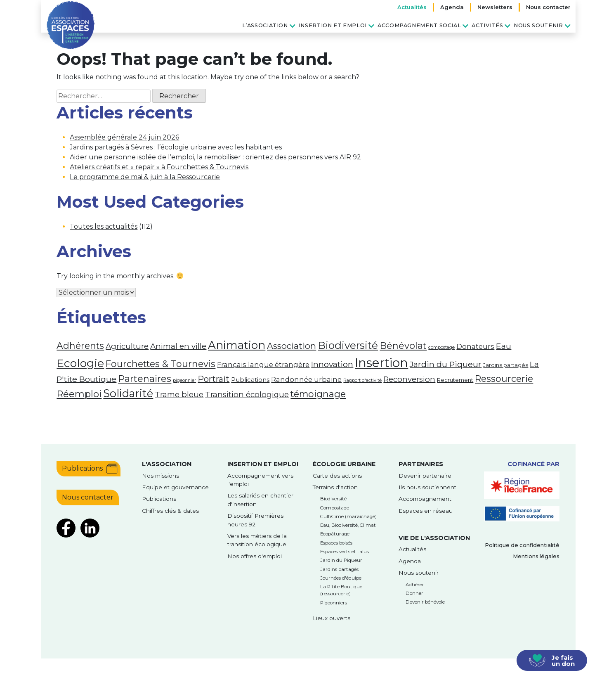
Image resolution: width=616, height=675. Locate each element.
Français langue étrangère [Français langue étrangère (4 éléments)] (263, 365)
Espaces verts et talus (345, 552)
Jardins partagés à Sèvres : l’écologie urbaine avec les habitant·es (176, 147)
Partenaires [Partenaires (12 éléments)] (145, 379)
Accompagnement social (419, 25)
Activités (487, 25)
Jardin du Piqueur (341, 560)
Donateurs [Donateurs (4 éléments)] (475, 346)
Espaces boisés (336, 543)
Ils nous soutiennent (427, 487)
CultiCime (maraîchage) (348, 516)
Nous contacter (548, 7)
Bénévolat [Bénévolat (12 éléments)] (403, 346)
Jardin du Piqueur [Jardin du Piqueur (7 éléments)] (446, 364)
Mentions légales (536, 556)
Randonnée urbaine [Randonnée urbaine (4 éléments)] (306, 379)
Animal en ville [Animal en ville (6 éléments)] (178, 346)
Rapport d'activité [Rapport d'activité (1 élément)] (362, 380)
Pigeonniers (334, 603)
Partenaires (421, 464)
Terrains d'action (335, 487)
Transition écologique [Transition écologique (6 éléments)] (247, 394)
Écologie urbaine (344, 464)
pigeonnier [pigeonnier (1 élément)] (184, 380)
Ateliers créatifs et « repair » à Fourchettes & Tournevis (159, 167)
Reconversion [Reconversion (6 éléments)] (409, 379)
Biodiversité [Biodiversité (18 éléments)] (348, 345)
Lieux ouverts (332, 618)
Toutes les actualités (104, 226)
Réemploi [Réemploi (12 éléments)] (79, 394)
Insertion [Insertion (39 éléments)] (381, 363)
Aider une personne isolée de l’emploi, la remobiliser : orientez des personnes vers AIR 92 (215, 157)
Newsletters (495, 7)
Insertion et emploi (333, 25)
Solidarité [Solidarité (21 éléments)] (128, 393)
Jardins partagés (339, 569)
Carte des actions (337, 476)
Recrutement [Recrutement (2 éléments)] (455, 380)
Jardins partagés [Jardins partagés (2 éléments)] (506, 365)
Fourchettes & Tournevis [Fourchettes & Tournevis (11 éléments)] (160, 364)
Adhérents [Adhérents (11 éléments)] (80, 346)
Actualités (412, 7)
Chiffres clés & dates (170, 511)
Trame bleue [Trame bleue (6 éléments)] (179, 394)
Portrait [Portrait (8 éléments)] (214, 379)
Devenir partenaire (425, 476)
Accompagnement (425, 499)
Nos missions (160, 476)
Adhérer (415, 585)
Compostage (335, 508)
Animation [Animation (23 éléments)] (237, 345)
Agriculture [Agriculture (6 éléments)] (127, 346)
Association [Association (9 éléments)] (291, 346)
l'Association (167, 464)
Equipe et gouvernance (175, 487)
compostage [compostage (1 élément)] (441, 347)
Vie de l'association (434, 538)
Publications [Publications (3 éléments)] (250, 380)
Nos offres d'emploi (255, 556)
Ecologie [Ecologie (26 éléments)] (80, 363)
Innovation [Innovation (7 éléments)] (332, 364)
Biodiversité (333, 499)
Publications (82, 468)
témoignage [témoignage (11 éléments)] (318, 394)
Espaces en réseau (426, 511)
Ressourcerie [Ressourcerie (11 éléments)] (504, 379)
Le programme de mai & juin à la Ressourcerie (145, 177)
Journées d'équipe (341, 578)
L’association (265, 25)
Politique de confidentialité (522, 545)
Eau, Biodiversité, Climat (348, 525)
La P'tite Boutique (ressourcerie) (341, 590)
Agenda (452, 7)
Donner (414, 593)
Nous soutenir (538, 25)
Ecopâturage (335, 534)
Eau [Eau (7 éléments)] (504, 346)
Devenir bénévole (425, 602)
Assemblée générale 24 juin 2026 (124, 137)
